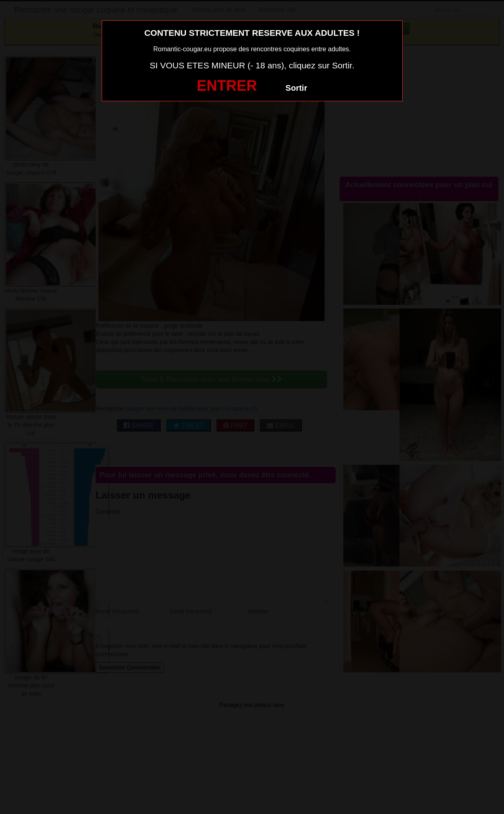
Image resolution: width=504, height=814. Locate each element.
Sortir (296, 88)
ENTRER (227, 86)
